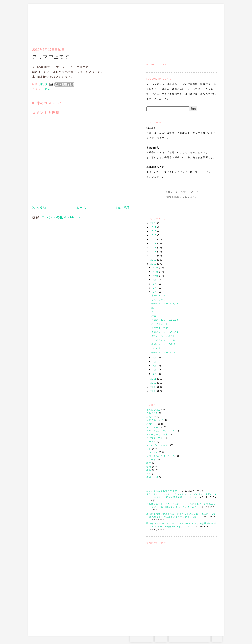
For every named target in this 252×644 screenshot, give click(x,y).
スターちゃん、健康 (157, 434)
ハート (150, 442)
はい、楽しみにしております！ (163, 491)
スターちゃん (154, 427)
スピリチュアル (155, 438)
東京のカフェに (160, 295)
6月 (155, 292)
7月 (155, 288)
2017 (154, 244)
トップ (154, 24)
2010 (154, 383)
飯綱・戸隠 (152, 477)
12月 (156, 268)
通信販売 (175, 24)
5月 (155, 358)
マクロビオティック (157, 445)
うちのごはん (154, 410)
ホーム (81, 208)
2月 (155, 370)
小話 (149, 470)
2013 (154, 260)
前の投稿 (123, 208)
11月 (156, 272)
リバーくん (152, 452)
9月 (155, 280)
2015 (154, 252)
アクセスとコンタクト (198, 24)
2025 (154, 223)
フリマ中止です (160, 328)
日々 (149, 474)
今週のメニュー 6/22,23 (165, 320)
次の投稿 (39, 208)
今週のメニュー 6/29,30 (165, 304)
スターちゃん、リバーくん (161, 431)
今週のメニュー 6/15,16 (165, 332)
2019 (154, 235)
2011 (154, 379)
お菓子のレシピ (155, 420)
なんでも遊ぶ (159, 300)
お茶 (154, 316)
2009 (154, 387)
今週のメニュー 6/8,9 (163, 344)
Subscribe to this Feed (196, 204)
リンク (211, 24)
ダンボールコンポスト (163, 336)
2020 (154, 231)
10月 (156, 276)
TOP (217, 638)
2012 (154, 264)
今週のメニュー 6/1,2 (163, 352)
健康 (149, 467)
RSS (161, 638)
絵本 (149, 463)
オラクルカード (160, 324)
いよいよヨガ (159, 348)
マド (149, 449)
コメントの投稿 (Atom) (61, 217)
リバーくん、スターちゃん (161, 456)
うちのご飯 (152, 413)
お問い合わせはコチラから (189, 638)
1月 (155, 374)
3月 (155, 366)
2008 (154, 391)
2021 (154, 227)
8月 (155, 284)
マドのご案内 (165, 24)
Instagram (170, 204)
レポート (151, 459)
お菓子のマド (44, 21)
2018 (154, 239)
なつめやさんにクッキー (165, 340)
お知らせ (151, 424)
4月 (155, 362)
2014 (154, 256)
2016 (154, 248)
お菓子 (150, 417)
